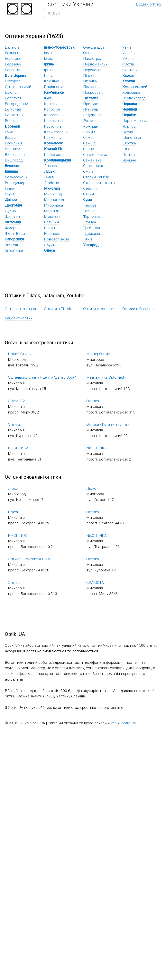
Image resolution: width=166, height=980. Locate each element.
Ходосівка (131, 92)
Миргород (53, 194)
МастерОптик (98, 354)
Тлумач (90, 222)
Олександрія (94, 47)
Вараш (11, 137)
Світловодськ (95, 155)
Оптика (93, 401)
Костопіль (53, 126)
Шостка (129, 143)
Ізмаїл (49, 53)
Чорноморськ (135, 121)
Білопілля (13, 92)
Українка (130, 53)
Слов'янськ (93, 166)
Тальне (89, 211)
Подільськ (92, 87)
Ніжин (49, 228)
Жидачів (12, 217)
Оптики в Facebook (139, 309)
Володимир (15, 183)
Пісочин (90, 81)
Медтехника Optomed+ (106, 377)
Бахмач (11, 53)
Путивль (91, 109)
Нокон (14, 512)
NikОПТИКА (18, 448)
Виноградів (15, 155)
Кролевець (54, 155)
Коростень (53, 115)
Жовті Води (15, 233)
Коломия (52, 109)
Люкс (13, 488)
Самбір (89, 143)
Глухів (10, 194)
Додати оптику (149, 4)
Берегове (13, 58)
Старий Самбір (96, 177)
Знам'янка (14, 250)
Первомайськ (95, 64)
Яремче (129, 160)
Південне (91, 76)
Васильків (14, 143)
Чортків (129, 126)
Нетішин (51, 222)
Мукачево (53, 217)
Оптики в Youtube (98, 309)
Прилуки (91, 104)
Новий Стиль (19, 354)
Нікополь (52, 233)
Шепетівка (132, 137)
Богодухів (13, 98)
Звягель (12, 245)
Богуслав (13, 109)
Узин (127, 47)
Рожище (90, 126)
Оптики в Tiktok (58, 309)
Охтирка (90, 53)
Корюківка (53, 121)
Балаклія (13, 47)
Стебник (90, 188)
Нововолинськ (57, 239)
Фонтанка (131, 70)
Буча (9, 132)
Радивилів (92, 115)
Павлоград (93, 58)
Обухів (50, 245)
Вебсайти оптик (19, 318)
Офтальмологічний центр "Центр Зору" (42, 377)
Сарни (89, 149)
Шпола (128, 149)
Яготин (129, 155)
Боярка (11, 121)
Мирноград (54, 200)
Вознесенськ (16, 177)
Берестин (13, 70)
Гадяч (10, 188)
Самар (89, 137)
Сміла (88, 171)
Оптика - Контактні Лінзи (108, 424)
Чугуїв (128, 132)
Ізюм (48, 58)
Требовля (92, 228)
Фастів (128, 64)
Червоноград (134, 98)
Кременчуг (54, 137)
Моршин (52, 211)
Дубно (10, 211)
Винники (12, 149)
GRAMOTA (17, 401)
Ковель (51, 104)
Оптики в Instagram (22, 309)
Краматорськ (56, 132)
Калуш (50, 76)
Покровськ (93, 92)
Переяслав (93, 70)
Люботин (52, 183)
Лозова (51, 166)
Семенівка (92, 160)
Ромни (89, 132)
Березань (13, 64)
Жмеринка (14, 228)
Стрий (88, 194)
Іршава (50, 70)
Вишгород (14, 160)
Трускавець (93, 233)
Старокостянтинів (99, 183)
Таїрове (90, 205)
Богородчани (16, 104)
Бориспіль (14, 115)
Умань (128, 58)
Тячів (88, 239)
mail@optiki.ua (123, 723)
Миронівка (53, 205)
